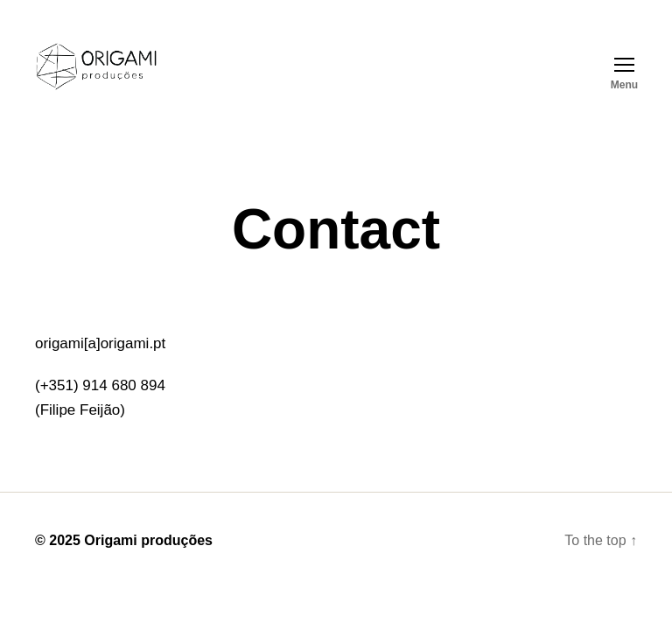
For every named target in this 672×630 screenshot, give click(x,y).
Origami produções (148, 540)
